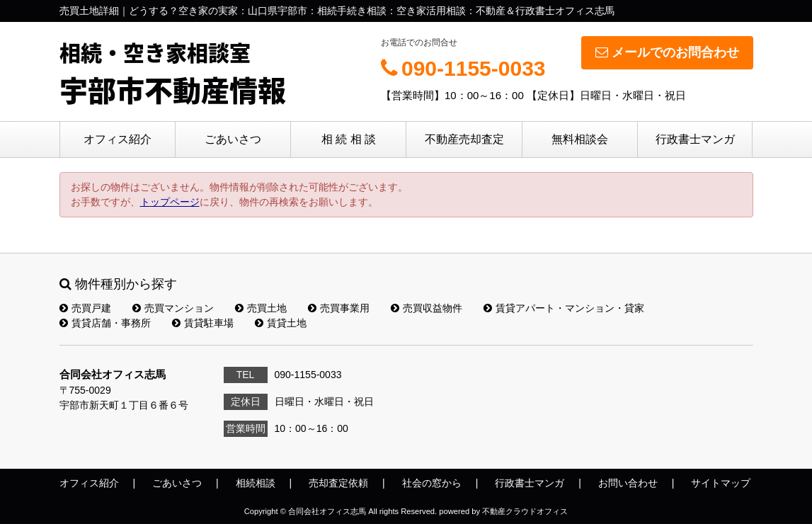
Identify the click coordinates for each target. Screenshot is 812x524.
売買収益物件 (427, 308)
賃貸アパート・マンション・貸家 (564, 308)
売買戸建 (85, 308)
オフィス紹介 (118, 139)
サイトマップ (721, 483)
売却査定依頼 (338, 483)
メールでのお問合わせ (667, 52)
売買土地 (261, 308)
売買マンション (173, 308)
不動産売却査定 (464, 139)
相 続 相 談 (349, 139)
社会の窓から (432, 483)
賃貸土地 (281, 323)
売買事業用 (339, 308)
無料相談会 (580, 139)
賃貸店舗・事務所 (105, 323)
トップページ (170, 202)
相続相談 (256, 483)
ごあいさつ (233, 139)
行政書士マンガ (695, 139)
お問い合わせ (628, 483)
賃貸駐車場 (203, 323)
